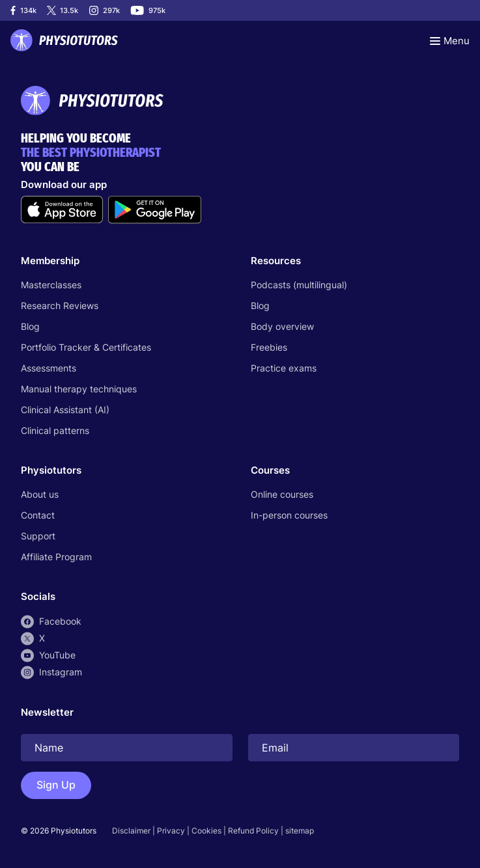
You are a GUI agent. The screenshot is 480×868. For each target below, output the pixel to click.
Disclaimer (131, 831)
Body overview (282, 326)
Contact (38, 515)
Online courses (282, 494)
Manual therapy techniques (79, 389)
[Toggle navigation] (450, 40)
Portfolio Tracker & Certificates (86, 347)
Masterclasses (51, 285)
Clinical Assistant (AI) (65, 410)
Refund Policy (253, 831)
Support (38, 536)
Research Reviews (60, 305)
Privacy (171, 831)
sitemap (300, 831)
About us (40, 494)
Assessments (49, 368)
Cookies (206, 831)
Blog (30, 326)
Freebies (269, 347)
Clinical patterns (55, 430)
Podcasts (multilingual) (299, 285)
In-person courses (289, 515)
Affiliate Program (56, 557)
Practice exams (284, 368)
